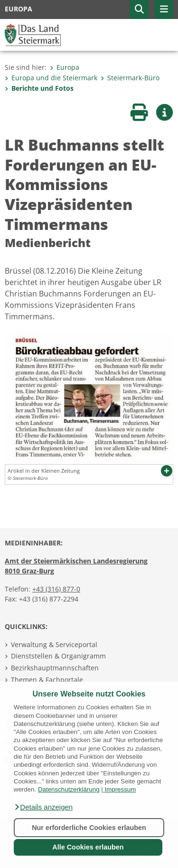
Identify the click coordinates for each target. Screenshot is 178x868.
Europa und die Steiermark (51, 78)
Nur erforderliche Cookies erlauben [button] (89, 828)
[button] (43, 807)
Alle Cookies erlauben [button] (88, 847)
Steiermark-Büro (130, 78)
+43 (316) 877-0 (56, 589)
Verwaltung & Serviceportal (54, 644)
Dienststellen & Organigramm (58, 656)
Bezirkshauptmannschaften (55, 668)
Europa (65, 67)
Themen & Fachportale (47, 680)
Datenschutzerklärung (69, 789)
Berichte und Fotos (39, 88)
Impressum (120, 789)
